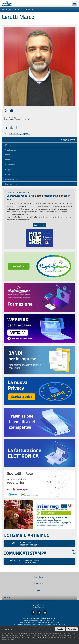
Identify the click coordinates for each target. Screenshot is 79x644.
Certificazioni (11, 150)
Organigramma (10, 117)
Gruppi (8, 169)
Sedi (39, 590)
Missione (9, 145)
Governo (9, 174)
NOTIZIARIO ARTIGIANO (27, 535)
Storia (8, 155)
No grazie (72, 629)
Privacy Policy (46, 635)
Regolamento (11, 165)
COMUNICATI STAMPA (39, 553)
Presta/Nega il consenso (38, 637)
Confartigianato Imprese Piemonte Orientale (8, 3)
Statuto (8, 160)
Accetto (60, 629)
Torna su (39, 597)
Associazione (16, 9)
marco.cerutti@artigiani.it (19, 134)
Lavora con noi (11, 184)
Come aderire (40, 225)
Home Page (6, 9)
